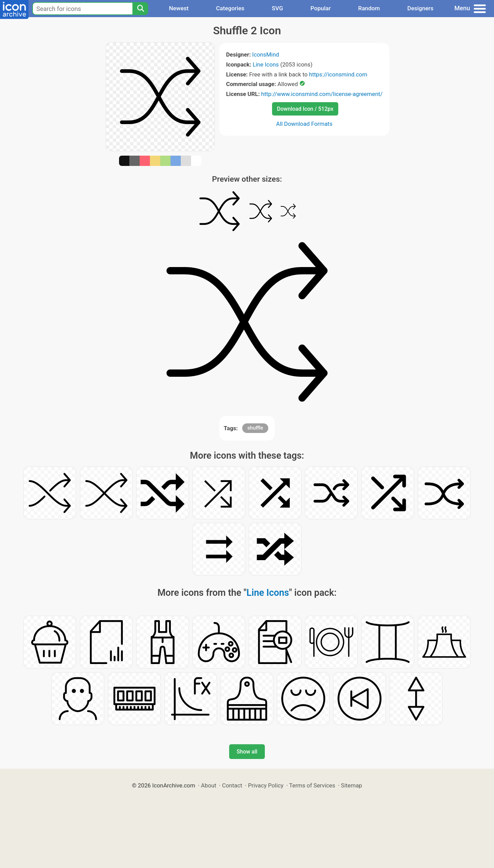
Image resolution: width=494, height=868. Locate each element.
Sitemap (352, 785)
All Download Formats (304, 124)
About (209, 785)
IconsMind (266, 55)
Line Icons (266, 64)
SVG (277, 8)
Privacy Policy (266, 785)
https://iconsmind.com (338, 74)
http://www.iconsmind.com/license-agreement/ (322, 94)
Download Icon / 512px (305, 109)
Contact (232, 785)
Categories (230, 8)
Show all (247, 752)
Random (369, 8)
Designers (420, 8)
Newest (179, 8)
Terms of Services (312, 785)
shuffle (255, 428)
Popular (321, 8)
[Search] (140, 9)
